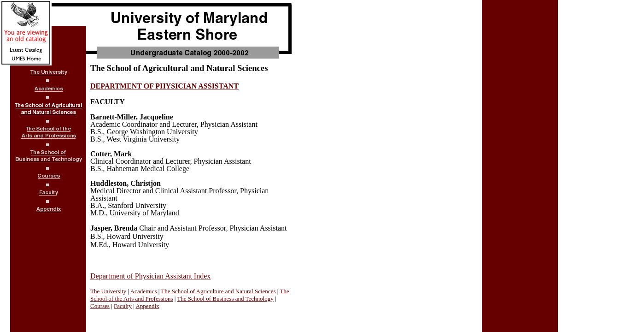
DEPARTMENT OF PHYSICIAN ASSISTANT (164, 86)
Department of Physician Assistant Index (150, 276)
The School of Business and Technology (225, 299)
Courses (100, 306)
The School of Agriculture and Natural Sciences (218, 291)
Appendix (147, 306)
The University (108, 291)
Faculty (123, 306)
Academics (144, 291)
